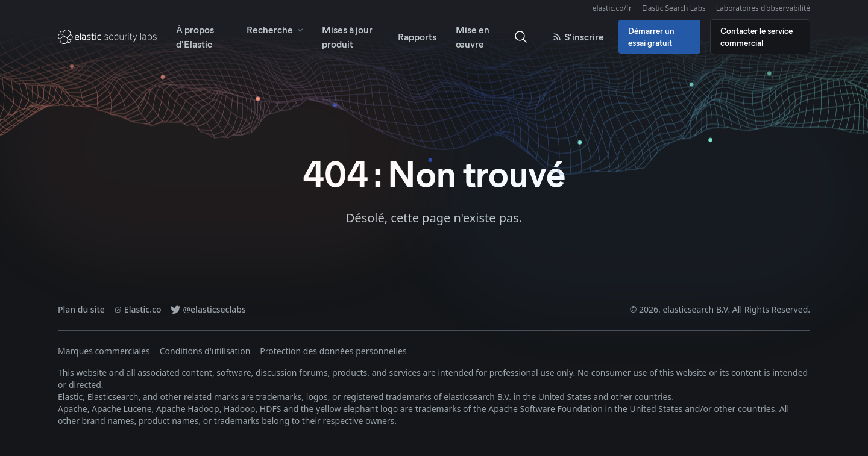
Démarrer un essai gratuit (651, 36)
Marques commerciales (104, 351)
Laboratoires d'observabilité (763, 8)
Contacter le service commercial (756, 36)
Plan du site (81, 309)
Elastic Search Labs (674, 8)
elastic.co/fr (612, 8)
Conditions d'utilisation (205, 351)
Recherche (276, 29)
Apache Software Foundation (546, 409)
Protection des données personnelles (333, 351)
